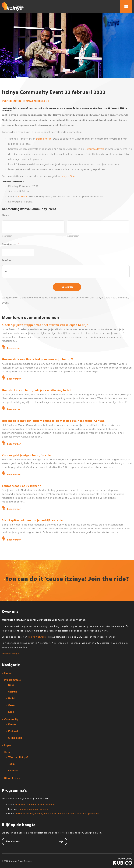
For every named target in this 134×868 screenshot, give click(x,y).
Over (7, 752)
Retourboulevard (95, 149)
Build (11, 698)
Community (11, 719)
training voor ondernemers (33, 809)
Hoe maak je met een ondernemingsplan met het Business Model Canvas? (54, 421)
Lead (11, 712)
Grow (12, 705)
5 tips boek (15, 738)
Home (8, 673)
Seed (11, 685)
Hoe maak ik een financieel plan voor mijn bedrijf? (37, 359)
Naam (7, 215)
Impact (8, 745)
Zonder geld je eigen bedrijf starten (27, 455)
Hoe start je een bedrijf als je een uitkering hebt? (37, 390)
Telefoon (8, 260)
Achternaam (73, 236)
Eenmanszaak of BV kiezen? (21, 486)
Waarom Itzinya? (11, 654)
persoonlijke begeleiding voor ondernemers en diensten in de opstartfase (58, 813)
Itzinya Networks (37, 637)
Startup (13, 692)
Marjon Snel (68, 176)
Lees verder (14, 348)
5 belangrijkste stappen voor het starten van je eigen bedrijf (45, 325)
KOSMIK (23, 197)
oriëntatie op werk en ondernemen (35, 805)
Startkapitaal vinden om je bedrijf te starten (33, 520)
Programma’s (12, 680)
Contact (13, 771)
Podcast (13, 731)
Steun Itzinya (12, 778)
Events (12, 724)
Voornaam (7, 236)
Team (12, 764)
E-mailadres (10, 244)
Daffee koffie (44, 139)
